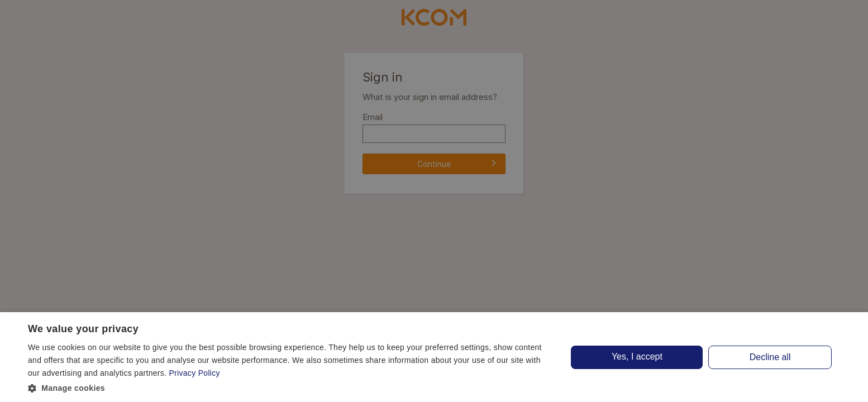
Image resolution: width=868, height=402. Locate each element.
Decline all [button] (770, 357)
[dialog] (434, 357)
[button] (290, 387)
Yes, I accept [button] (637, 356)
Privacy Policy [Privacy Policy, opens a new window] (194, 373)
